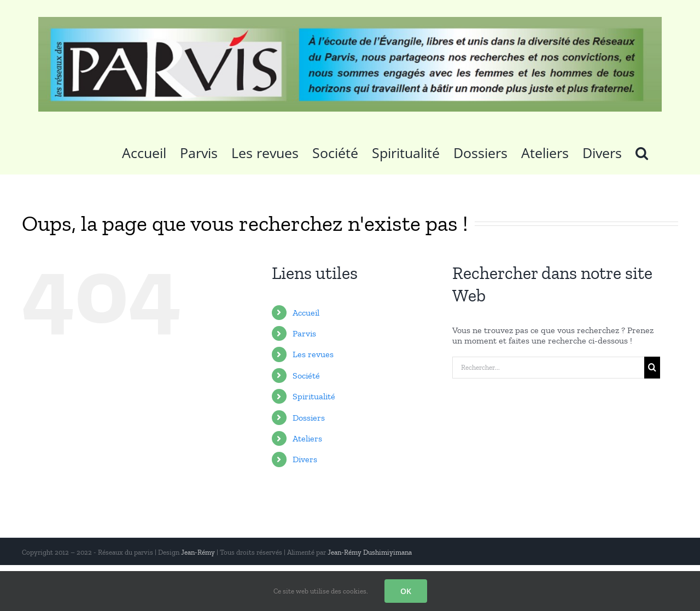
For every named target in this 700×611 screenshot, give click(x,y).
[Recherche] (652, 368)
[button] (642, 152)
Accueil (306, 313)
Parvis (304, 333)
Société (306, 376)
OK (406, 591)
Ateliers (307, 438)
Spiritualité (314, 396)
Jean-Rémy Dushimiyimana (370, 552)
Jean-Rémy (198, 552)
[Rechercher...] (548, 368)
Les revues (313, 354)
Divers (305, 459)
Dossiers (309, 418)
